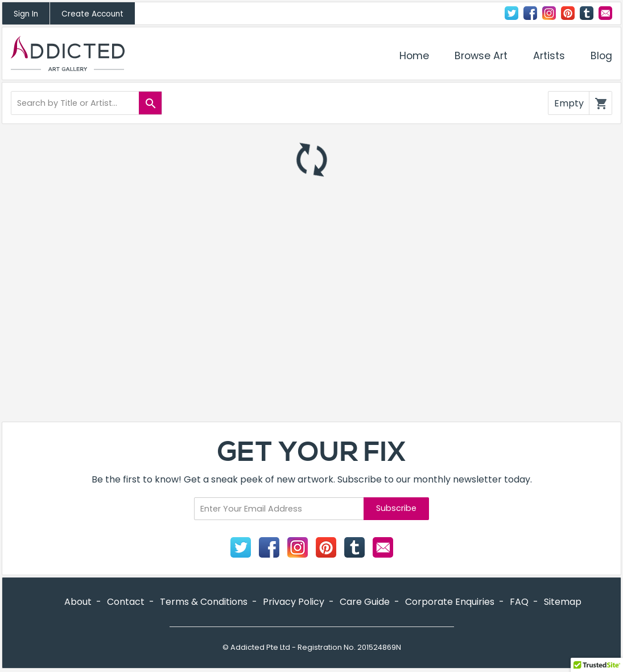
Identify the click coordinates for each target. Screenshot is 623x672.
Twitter (511, 13)
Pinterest (568, 13)
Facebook (530, 13)
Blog (601, 56)
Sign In (26, 14)
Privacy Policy (294, 602)
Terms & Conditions (204, 602)
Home (414, 56)
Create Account (92, 14)
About (78, 602)
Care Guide (365, 602)
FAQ (519, 602)
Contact (605, 13)
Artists (549, 56)
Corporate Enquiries (450, 602)
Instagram (549, 13)
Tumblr (587, 13)
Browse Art (481, 56)
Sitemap (563, 602)
